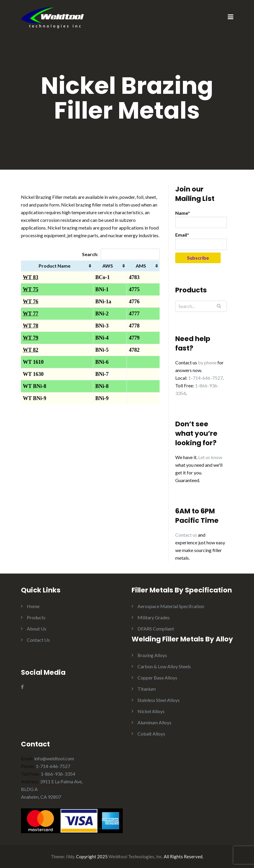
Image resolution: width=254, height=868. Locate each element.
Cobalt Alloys (151, 734)
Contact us (186, 535)
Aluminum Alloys (154, 722)
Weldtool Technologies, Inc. (136, 856)
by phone (207, 362)
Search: (121, 254)
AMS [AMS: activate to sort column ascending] (141, 266)
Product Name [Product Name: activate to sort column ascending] (55, 266)
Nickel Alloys (151, 711)
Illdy (70, 856)
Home (33, 606)
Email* (201, 241)
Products (36, 617)
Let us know (210, 457)
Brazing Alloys (152, 655)
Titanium (147, 689)
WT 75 (31, 289)
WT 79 (31, 338)
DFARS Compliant (156, 629)
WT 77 (31, 314)
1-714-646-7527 (205, 378)
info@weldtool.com (54, 758)
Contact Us (38, 640)
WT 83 (31, 277)
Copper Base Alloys (157, 678)
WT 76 (31, 302)
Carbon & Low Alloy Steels (164, 666)
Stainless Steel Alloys (159, 700)
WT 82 (31, 350)
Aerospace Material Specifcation (171, 606)
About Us (37, 629)
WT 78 (31, 326)
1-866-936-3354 (58, 774)
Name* (201, 219)
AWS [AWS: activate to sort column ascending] (108, 266)
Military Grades (154, 617)
